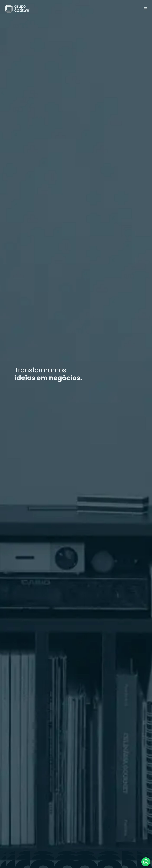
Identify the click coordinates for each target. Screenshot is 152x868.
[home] (17, 9)
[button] (146, 9)
